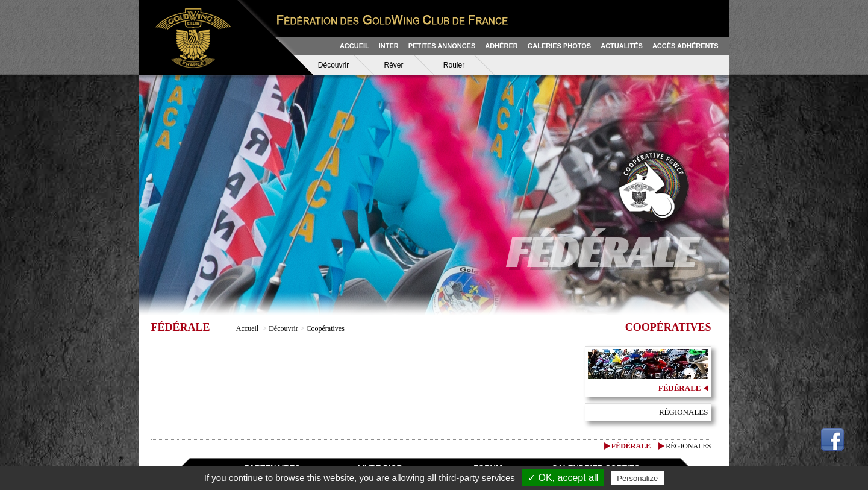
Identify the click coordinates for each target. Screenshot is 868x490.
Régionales (684, 412)
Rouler (454, 65)
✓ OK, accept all (563, 478)
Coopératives (326, 328)
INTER (389, 46)
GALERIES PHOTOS (560, 46)
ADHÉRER (501, 46)
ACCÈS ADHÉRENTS (685, 46)
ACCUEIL (354, 46)
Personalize (637, 478)
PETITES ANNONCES (442, 46)
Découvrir (333, 65)
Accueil (247, 328)
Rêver (393, 65)
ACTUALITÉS (622, 46)
